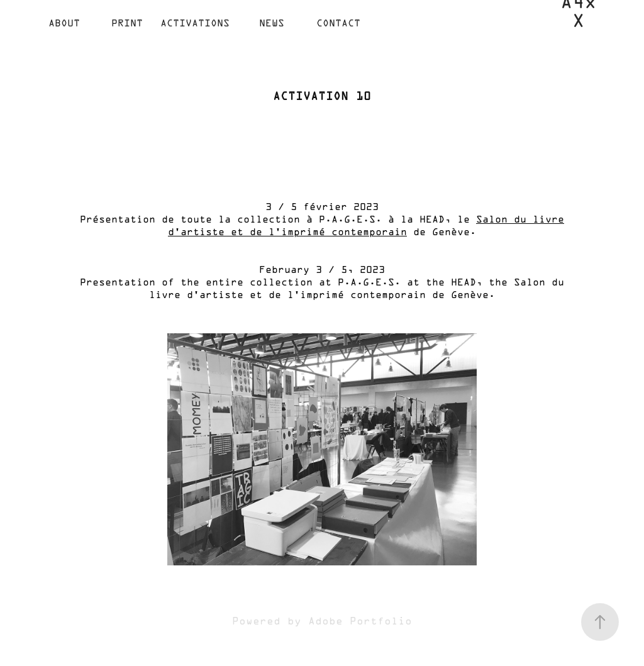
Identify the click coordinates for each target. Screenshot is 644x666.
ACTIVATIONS (195, 24)
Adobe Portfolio (360, 622)
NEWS (272, 24)
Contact (338, 24)
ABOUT (64, 24)
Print (127, 24)
